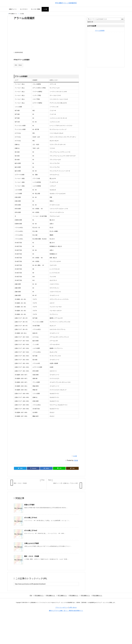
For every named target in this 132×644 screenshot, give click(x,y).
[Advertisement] (46, 37)
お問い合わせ (73, 607)
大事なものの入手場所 (32, 543)
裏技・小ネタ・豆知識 (32, 556)
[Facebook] (33, 468)
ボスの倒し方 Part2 (31, 530)
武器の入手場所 (29, 505)
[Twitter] (20, 468)
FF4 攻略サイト (13, 14)
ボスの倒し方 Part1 (31, 518)
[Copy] (72, 468)
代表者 (76, 460)
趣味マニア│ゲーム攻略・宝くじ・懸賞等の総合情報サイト (66, 611)
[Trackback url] (46, 584)
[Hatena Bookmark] (46, 468)
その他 (22, 14)
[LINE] (59, 468)
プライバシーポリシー (62, 607)
